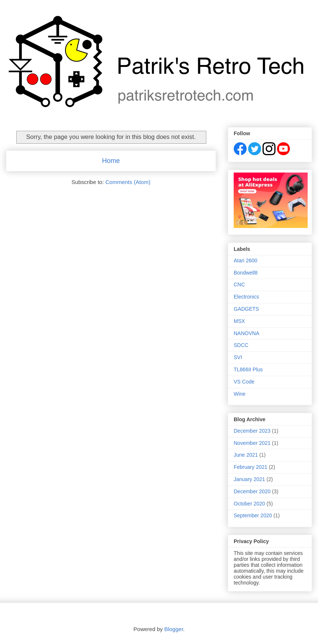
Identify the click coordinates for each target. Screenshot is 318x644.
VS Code (244, 382)
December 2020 (252, 491)
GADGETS (246, 309)
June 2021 (246, 455)
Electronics (246, 297)
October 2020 (249, 504)
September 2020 (253, 515)
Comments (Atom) (128, 182)
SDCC (241, 345)
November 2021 (252, 443)
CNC (239, 284)
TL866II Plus (248, 369)
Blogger (174, 629)
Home (111, 161)
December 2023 (252, 431)
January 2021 (249, 479)
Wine (240, 394)
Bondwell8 (246, 273)
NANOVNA (246, 333)
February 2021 (251, 467)
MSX (239, 321)
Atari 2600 (246, 260)
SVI (238, 357)
